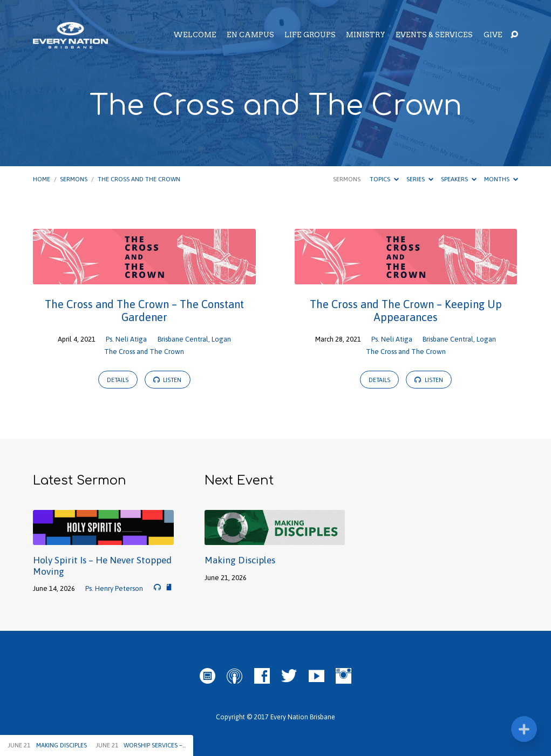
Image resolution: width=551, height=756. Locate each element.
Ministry (366, 35)
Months (501, 179)
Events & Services (434, 35)
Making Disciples (240, 560)
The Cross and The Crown (139, 179)
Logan (221, 339)
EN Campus (250, 35)
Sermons (74, 179)
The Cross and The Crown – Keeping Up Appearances (406, 311)
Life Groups (310, 35)
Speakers (459, 179)
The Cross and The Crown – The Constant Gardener (144, 311)
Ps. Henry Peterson (114, 588)
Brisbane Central (183, 339)
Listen (168, 379)
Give (493, 35)
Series (420, 179)
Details (118, 380)
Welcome (195, 35)
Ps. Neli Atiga (126, 339)
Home (42, 179)
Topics (384, 179)
